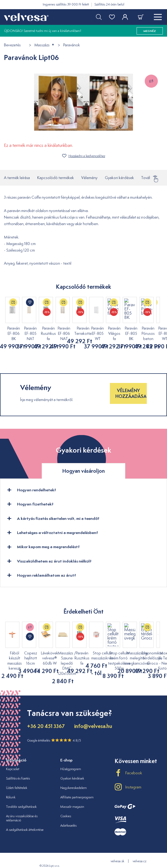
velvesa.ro (129, 859)
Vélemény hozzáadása (131, 388)
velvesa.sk (117, 851)
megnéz (150, 31)
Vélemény (89, 178)
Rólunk (11, 787)
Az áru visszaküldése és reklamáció (22, 808)
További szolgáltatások (21, 796)
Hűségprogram (71, 758)
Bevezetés (12, 45)
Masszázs (42, 45)
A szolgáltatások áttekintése (25, 819)
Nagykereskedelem (74, 777)
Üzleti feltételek (17, 777)
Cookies (66, 806)
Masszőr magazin (72, 796)
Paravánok (72, 45)
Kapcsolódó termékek (56, 178)
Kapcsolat (13, 758)
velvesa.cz (139, 851)
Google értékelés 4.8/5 (54, 730)
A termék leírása (17, 178)
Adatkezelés (68, 815)
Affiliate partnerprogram (77, 787)
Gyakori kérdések (119, 178)
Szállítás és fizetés (18, 768)
